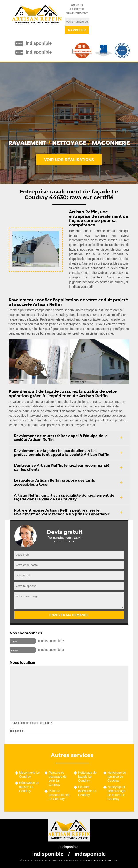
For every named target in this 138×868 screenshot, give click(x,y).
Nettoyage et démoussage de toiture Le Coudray (117, 793)
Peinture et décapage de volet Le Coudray (58, 779)
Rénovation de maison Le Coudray (29, 787)
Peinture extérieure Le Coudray (87, 791)
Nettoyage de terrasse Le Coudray (117, 777)
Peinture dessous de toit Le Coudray (59, 795)
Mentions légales (100, 860)
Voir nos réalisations (69, 160)
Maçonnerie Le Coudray (30, 775)
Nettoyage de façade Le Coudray (87, 777)
